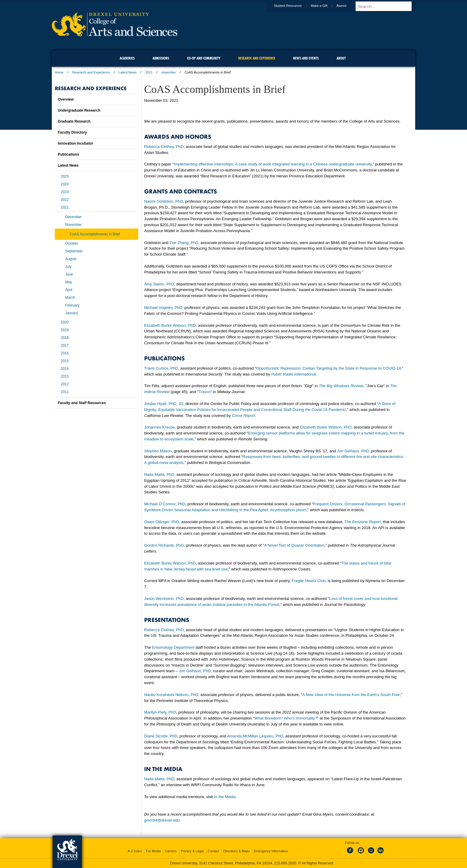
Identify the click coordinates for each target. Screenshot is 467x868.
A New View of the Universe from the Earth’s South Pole (351, 695)
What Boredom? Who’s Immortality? (286, 718)
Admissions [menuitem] (161, 58)
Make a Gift (325, 6)
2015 (65, 361)
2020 (65, 322)
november (169, 72)
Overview (66, 99)
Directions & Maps (236, 851)
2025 (65, 176)
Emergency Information (271, 851)
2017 (65, 345)
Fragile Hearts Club (309, 581)
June (69, 274)
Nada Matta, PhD (159, 474)
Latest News (128, 72)
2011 (65, 392)
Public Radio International (293, 374)
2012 (65, 384)
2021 (149, 72)
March (70, 298)
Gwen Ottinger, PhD (162, 522)
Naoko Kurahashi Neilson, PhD (171, 695)
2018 (65, 338)
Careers (171, 851)
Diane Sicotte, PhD (161, 736)
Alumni (347, 6)
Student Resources (294, 6)
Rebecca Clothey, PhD (164, 147)
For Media (153, 851)
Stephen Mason (158, 451)
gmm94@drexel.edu (162, 820)
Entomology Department (173, 647)
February (72, 305)
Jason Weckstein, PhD (164, 599)
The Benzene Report (362, 522)
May (69, 282)
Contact (214, 851)
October (72, 243)
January (72, 313)
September (74, 251)
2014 (65, 369)
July (68, 267)
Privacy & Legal (192, 851)
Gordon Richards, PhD (164, 545)
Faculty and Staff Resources (82, 403)
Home (59, 72)
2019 (65, 330)
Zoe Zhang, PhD (184, 243)
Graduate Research (74, 121)
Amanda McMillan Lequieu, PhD (255, 736)
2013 (65, 376)
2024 (65, 184)
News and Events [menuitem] (306, 58)
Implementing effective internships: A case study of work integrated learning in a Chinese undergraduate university (273, 164)
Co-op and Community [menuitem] (204, 58)
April (69, 290)
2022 (65, 200)
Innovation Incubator (76, 143)
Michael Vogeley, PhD (163, 308)
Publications (68, 154)
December (73, 217)
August (71, 259)
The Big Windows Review (341, 386)
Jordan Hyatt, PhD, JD (164, 404)
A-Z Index (135, 851)
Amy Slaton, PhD (159, 284)
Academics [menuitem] (127, 58)
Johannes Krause (159, 427)
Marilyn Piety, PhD (160, 712)
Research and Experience (91, 72)
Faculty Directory (72, 132)
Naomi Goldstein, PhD (164, 201)
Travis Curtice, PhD (161, 368)
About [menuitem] (341, 58)
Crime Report (243, 416)
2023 (65, 192)
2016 (65, 353)
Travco (205, 392)
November (73, 225)
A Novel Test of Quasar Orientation (294, 545)
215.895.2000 (285, 863)
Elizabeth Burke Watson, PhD (170, 325)
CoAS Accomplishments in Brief (95, 234)
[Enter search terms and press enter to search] (388, 6)
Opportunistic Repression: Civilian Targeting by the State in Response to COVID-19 (329, 368)
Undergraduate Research (79, 110)
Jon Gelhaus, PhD (353, 451)
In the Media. (225, 797)
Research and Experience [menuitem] (257, 58)
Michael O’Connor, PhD (165, 504)
